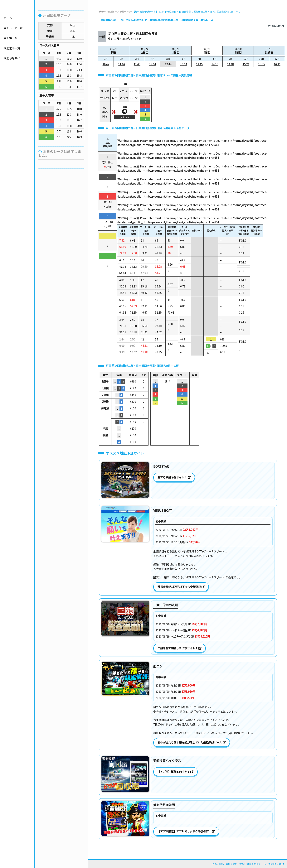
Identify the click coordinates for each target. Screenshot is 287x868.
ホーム (8, 39)
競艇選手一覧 (12, 69)
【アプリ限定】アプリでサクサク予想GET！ (186, 831)
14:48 (230, 64)
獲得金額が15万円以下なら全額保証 (181, 587)
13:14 (184, 64)
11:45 (137, 64)
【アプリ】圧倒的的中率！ (175, 772)
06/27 (145, 51)
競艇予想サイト (13, 79)
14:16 (215, 64)
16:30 (277, 64)
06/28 (176, 51)
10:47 (106, 64)
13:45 (199, 64)
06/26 (114, 51)
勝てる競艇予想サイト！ (174, 477)
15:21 (246, 64)
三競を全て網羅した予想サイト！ (180, 648)
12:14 (153, 64)
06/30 (238, 51)
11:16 (122, 64)
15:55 (262, 64)
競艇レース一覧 (13, 49)
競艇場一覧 (11, 59)
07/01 (269, 51)
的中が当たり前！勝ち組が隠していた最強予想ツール (192, 742)
